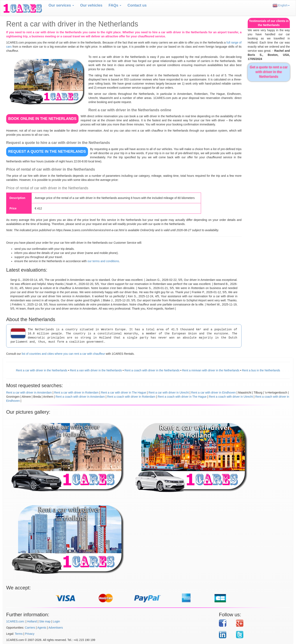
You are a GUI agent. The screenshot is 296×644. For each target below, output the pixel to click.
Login (56, 621)
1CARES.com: (15, 621)
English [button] (281, 5)
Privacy (30, 634)
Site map (45, 621)
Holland (32, 621)
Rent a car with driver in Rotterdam (76, 393)
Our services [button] (61, 5)
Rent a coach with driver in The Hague (182, 397)
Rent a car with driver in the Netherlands (42, 370)
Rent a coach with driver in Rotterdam (131, 397)
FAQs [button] (115, 5)
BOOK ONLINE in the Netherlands (42, 119)
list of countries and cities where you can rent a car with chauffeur (63, 354)
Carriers (30, 628)
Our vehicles (91, 5)
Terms (19, 634)
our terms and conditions (103, 261)
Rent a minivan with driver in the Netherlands (211, 370)
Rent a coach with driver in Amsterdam (80, 397)
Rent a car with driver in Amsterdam (29, 393)
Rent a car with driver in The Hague (124, 393)
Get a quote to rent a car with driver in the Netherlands (269, 72)
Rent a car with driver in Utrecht (169, 393)
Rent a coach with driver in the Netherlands (152, 370)
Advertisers (56, 628)
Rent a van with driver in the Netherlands (96, 370)
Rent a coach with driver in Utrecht (231, 397)
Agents (42, 628)
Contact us (137, 5)
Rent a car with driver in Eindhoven (213, 393)
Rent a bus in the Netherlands (261, 370)
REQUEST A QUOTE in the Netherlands (47, 152)
